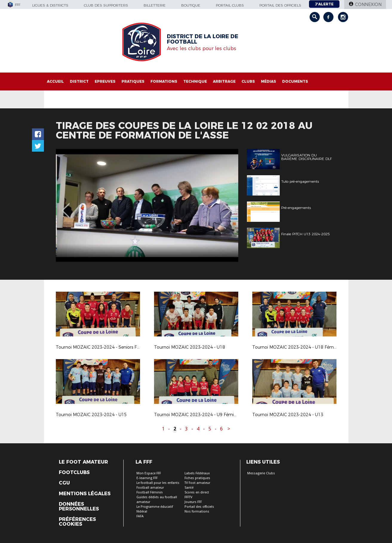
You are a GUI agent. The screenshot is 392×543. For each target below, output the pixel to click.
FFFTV (188, 497)
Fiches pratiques (197, 478)
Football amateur (150, 488)
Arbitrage (224, 81)
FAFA (140, 516)
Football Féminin (150, 492)
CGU (64, 483)
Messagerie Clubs (261, 473)
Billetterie (155, 5)
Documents (295, 81)
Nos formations (197, 512)
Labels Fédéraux (197, 473)
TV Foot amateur (197, 483)
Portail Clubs (230, 5)
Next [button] (227, 206)
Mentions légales (85, 494)
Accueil (55, 81)
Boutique (191, 5)
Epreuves (105, 81)
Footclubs (74, 473)
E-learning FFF (147, 478)
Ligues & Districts (50, 5)
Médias (269, 81)
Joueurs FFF (193, 502)
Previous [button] (66, 206)
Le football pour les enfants (158, 483)
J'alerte (324, 4)
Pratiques (133, 81)
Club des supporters (106, 5)
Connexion (368, 4)
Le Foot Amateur (83, 462)
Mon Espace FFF (149, 473)
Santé (189, 488)
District (79, 81)
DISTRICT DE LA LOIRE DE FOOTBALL (203, 39)
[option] (214, 205)
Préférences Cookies (77, 522)
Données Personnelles (79, 507)
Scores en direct (197, 492)
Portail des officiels (280, 5)
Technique (195, 81)
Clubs (248, 81)
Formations (164, 81)
